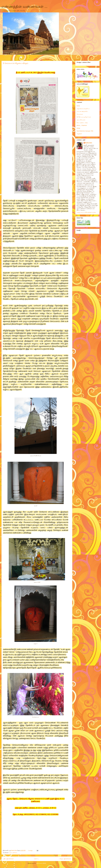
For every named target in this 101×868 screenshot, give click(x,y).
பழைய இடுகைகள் (65, 859)
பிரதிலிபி (79, 134)
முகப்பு (36, 859)
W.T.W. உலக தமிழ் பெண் (84, 117)
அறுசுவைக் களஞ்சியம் (83, 109)
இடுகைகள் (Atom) (41, 863)
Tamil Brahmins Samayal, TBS (85, 131)
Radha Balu (89, 143)
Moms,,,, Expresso (82, 125)
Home (78, 106)
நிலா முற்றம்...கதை (82, 123)
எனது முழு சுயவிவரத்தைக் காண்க (86, 212)
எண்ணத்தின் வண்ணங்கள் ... (24, 7)
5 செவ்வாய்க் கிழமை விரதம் (16, 63)
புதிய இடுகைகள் (8, 859)
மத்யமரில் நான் (81, 120)
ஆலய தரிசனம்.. (13, 853)
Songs (78, 128)
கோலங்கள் (80, 114)
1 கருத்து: (31, 850)
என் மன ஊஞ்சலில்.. (82, 111)
